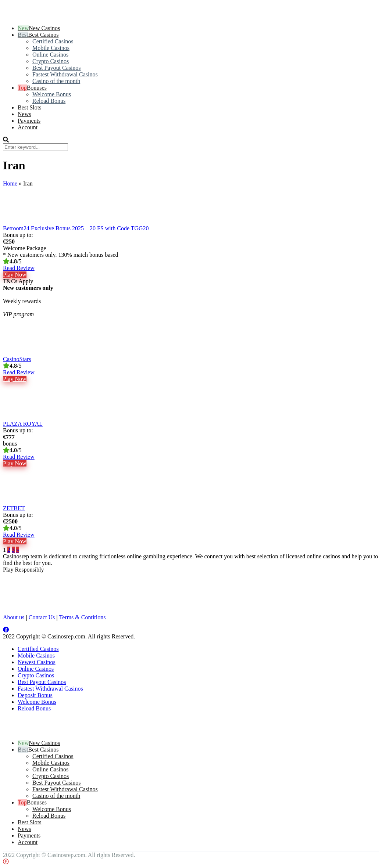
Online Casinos (50, 55)
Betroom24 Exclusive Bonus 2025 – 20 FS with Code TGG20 (76, 228)
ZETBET (14, 508)
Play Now (15, 275)
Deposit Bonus (35, 695)
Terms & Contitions (83, 617)
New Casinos (44, 28)
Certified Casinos (53, 41)
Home (10, 183)
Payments (29, 121)
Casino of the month (56, 81)
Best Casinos (43, 35)
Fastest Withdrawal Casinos (65, 74)
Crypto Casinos (51, 61)
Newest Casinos (37, 662)
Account (28, 127)
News (24, 114)
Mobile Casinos (51, 48)
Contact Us (42, 617)
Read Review (19, 268)
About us (14, 617)
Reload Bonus (49, 101)
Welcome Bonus (52, 94)
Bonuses (37, 88)
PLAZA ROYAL (23, 424)
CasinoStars (17, 359)
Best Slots (29, 107)
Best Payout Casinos (57, 68)
